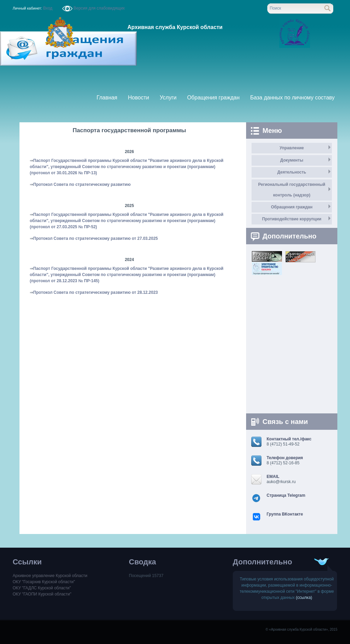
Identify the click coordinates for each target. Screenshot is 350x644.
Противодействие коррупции (292, 219)
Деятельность (292, 172)
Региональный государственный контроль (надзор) (292, 190)
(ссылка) (304, 598)
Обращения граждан (213, 98)
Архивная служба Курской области (175, 27)
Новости (138, 98)
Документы (292, 160)
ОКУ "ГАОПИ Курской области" (42, 594)
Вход (48, 8)
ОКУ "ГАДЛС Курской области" (42, 588)
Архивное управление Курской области (50, 576)
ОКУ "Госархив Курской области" (44, 582)
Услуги (168, 98)
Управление (292, 148)
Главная (107, 98)
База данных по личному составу (292, 98)
